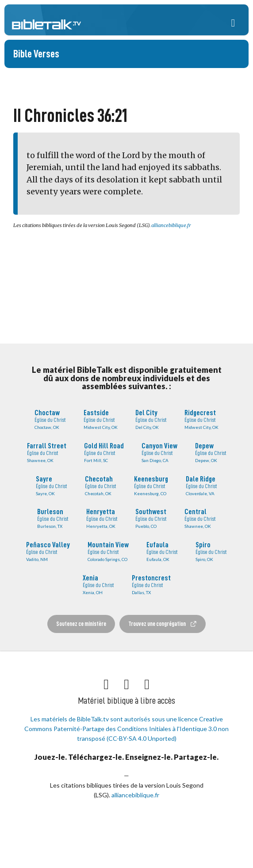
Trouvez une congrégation (163, 624)
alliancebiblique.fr (171, 225)
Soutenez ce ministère (81, 624)
